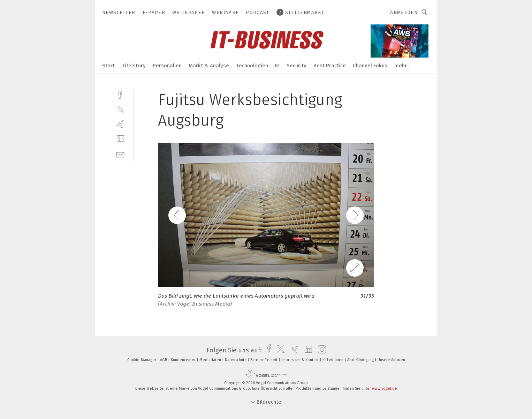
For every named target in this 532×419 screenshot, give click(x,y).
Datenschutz (236, 360)
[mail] (120, 154)
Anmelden (404, 12)
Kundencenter (184, 360)
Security (297, 66)
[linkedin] (120, 139)
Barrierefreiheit (264, 360)
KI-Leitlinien (333, 360)
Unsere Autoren (391, 360)
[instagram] (320, 350)
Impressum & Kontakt (301, 360)
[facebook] (120, 94)
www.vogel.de (385, 388)
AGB (164, 360)
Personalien (167, 66)
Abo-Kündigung (361, 360)
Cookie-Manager (142, 360)
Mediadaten (211, 360)
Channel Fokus (370, 66)
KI (277, 66)
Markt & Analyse (209, 66)
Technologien (252, 66)
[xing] (120, 124)
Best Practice (330, 66)
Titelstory (134, 66)
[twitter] (120, 109)
